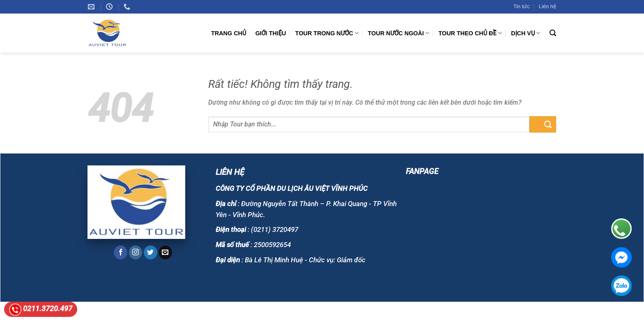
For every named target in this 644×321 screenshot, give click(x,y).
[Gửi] (543, 124)
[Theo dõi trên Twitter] (151, 252)
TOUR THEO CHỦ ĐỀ (470, 33)
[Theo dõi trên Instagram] (136, 252)
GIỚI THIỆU (271, 33)
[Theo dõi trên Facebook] (121, 252)
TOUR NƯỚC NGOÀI (399, 33)
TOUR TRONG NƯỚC (327, 33)
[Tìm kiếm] (553, 33)
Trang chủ (229, 33)
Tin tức (522, 6)
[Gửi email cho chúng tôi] (165, 252)
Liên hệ (547, 6)
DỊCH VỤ (526, 33)
